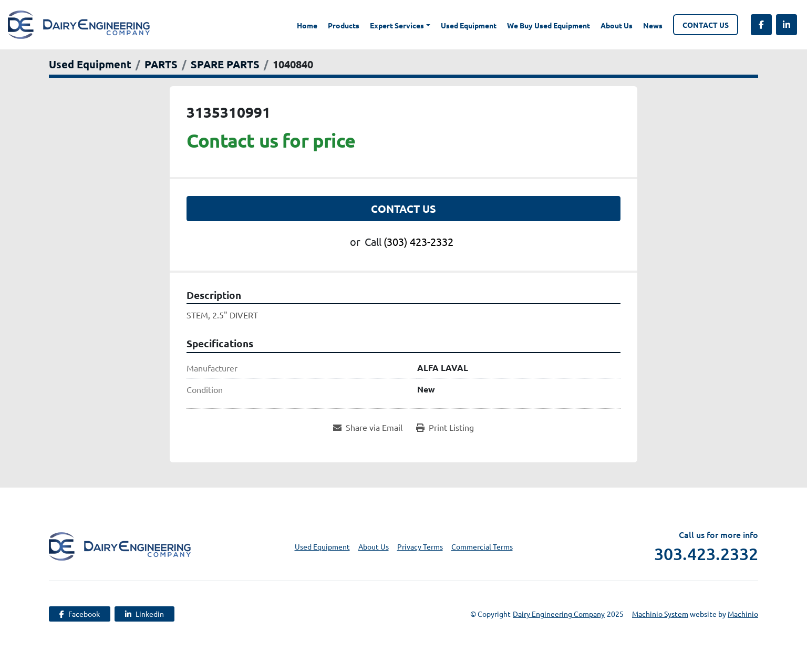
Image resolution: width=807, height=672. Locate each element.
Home (307, 25)
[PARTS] (161, 64)
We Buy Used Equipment (549, 25)
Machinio (743, 614)
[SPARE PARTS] (225, 64)
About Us (617, 25)
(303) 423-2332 (418, 241)
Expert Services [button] (397, 25)
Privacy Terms (420, 546)
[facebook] (761, 25)
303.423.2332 (706, 554)
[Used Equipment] (90, 64)
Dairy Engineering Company (559, 614)
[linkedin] (787, 25)
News (653, 25)
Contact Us (706, 25)
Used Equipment (469, 25)
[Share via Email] (368, 427)
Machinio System (660, 614)
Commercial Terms (482, 546)
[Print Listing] (445, 427)
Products (344, 25)
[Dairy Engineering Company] (120, 545)
